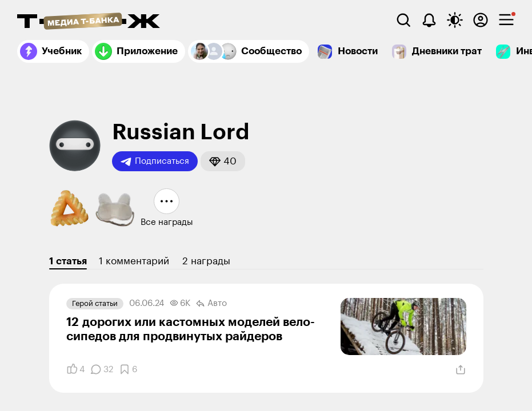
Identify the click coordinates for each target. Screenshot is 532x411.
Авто (211, 304)
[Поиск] (403, 20)
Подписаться (155, 162)
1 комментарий (134, 261)
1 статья (68, 261)
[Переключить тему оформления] (455, 20)
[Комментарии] (102, 369)
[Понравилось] (75, 369)
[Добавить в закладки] (128, 369)
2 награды (206, 261)
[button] (223, 161)
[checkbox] (506, 20)
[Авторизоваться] (481, 20)
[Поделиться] (461, 370)
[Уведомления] (429, 20)
